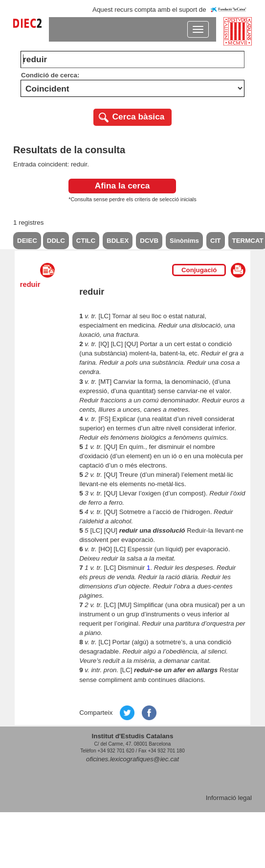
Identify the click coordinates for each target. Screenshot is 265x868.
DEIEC (27, 241)
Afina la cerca (122, 186)
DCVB (149, 241)
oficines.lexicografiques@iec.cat (132, 759)
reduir (30, 284)
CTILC (86, 241)
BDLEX (118, 241)
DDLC (56, 241)
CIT (215, 241)
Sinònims (184, 241)
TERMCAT (248, 241)
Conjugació (199, 270)
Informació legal (229, 798)
